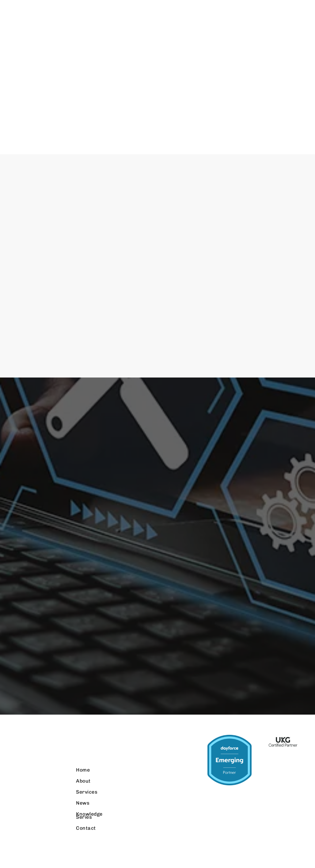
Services (92, 796)
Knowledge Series (95, 819)
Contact (91, 832)
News (88, 807)
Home (88, 774)
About (89, 785)
